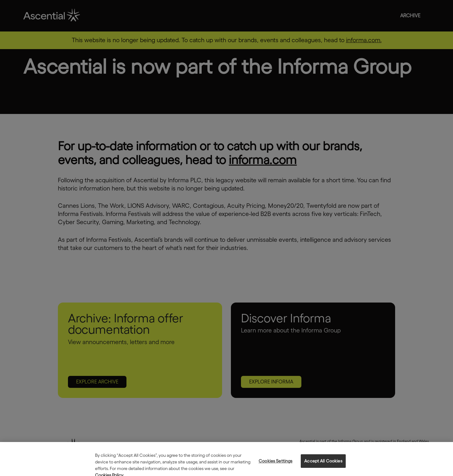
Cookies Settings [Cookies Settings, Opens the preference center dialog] (275, 464)
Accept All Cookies (323, 464)
